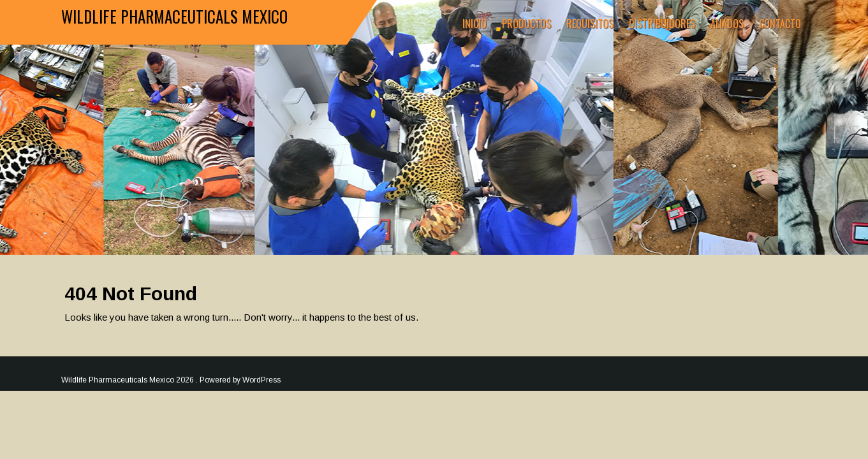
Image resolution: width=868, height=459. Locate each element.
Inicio (474, 24)
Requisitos (590, 24)
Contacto (780, 24)
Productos (526, 24)
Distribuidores (662, 24)
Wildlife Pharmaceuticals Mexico (174, 16)
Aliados (727, 24)
